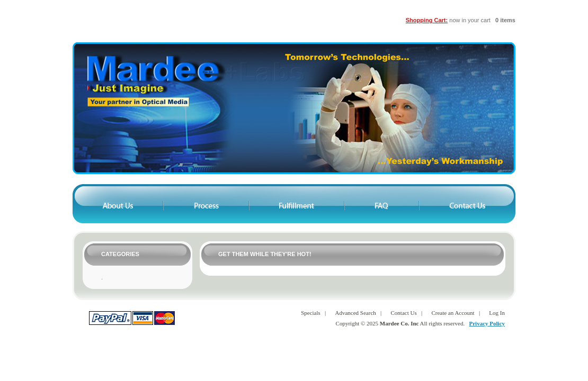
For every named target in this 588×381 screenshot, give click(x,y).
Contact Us (404, 313)
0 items (505, 20)
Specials (311, 313)
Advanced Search (356, 313)
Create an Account (453, 313)
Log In (497, 313)
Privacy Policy (487, 323)
